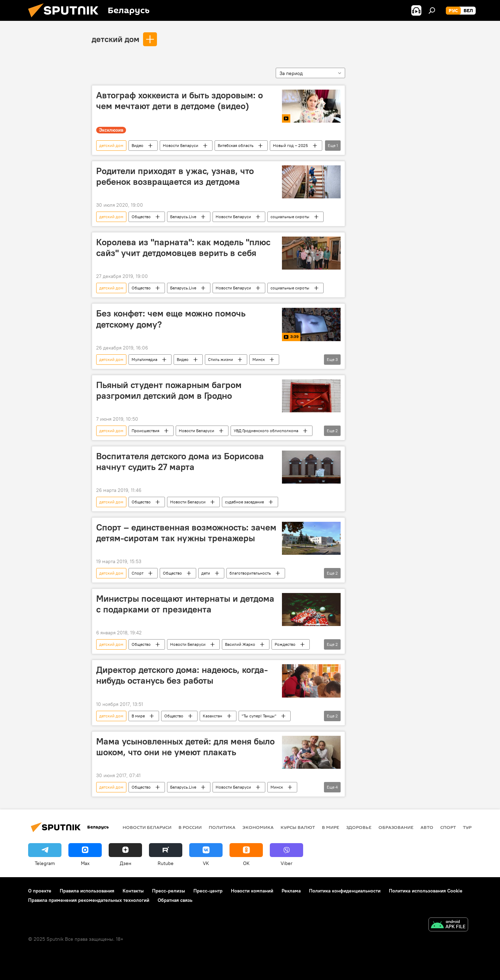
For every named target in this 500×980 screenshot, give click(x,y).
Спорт (137, 573)
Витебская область (236, 145)
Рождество (285, 644)
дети (206, 573)
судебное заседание (244, 502)
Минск (259, 359)
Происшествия (145, 431)
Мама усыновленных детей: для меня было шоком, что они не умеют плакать (185, 747)
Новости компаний (252, 891)
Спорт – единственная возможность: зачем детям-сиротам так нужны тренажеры (186, 533)
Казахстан (212, 716)
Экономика (258, 827)
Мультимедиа (144, 359)
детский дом (115, 39)
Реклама (291, 891)
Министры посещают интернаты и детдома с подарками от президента (185, 604)
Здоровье (359, 827)
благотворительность (250, 573)
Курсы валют (298, 827)
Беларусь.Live (183, 217)
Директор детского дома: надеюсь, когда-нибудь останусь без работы (182, 675)
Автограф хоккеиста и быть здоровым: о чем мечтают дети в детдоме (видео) (180, 101)
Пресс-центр (208, 891)
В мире (138, 716)
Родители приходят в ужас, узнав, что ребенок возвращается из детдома (175, 176)
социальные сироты (290, 217)
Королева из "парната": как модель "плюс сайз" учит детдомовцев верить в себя (183, 248)
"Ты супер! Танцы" (259, 716)
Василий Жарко (240, 644)
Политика (222, 827)
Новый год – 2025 (290, 145)
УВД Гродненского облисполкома (266, 431)
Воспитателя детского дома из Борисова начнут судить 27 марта (180, 462)
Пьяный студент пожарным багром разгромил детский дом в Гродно (169, 390)
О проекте (40, 891)
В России (190, 827)
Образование (396, 827)
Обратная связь (175, 900)
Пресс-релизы (169, 891)
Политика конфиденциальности (345, 891)
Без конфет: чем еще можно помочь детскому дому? (171, 319)
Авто (427, 827)
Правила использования (87, 891)
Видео (137, 145)
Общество (141, 217)
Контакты (133, 891)
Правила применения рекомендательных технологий (89, 900)
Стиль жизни (220, 359)
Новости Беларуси (181, 145)
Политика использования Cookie (426, 891)
